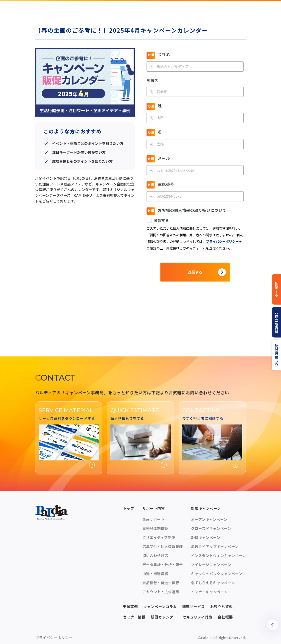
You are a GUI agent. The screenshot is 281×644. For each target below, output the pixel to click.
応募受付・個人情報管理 (163, 546)
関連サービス (193, 607)
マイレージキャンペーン (211, 565)
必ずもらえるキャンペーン (213, 583)
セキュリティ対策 (197, 617)
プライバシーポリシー (54, 638)
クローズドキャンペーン (211, 528)
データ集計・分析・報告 (163, 565)
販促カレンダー (164, 617)
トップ (129, 508)
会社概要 (225, 617)
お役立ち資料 (221, 607)
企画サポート (153, 519)
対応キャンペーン (206, 508)
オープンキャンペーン (209, 519)
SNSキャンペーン (206, 537)
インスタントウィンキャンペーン (218, 556)
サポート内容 (154, 508)
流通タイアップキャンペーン (215, 546)
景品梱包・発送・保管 (161, 583)
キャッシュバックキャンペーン (217, 574)
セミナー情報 (134, 617)
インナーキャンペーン (209, 592)
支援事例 (130, 607)
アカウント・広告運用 (161, 592)
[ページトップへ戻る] (273, 625)
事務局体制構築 (155, 528)
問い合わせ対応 (155, 556)
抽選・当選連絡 (155, 574)
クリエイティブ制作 (159, 537)
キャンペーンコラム (160, 607)
